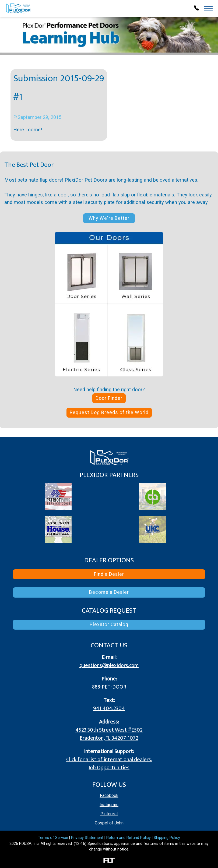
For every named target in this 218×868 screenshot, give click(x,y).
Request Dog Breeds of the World (109, 412)
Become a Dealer (109, 592)
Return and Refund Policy (129, 838)
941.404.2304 (109, 708)
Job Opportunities (109, 768)
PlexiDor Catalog (109, 624)
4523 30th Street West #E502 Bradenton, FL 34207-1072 (109, 734)
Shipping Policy (167, 838)
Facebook (109, 795)
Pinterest (109, 814)
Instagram (109, 805)
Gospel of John (109, 823)
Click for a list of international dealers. (109, 760)
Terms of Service (53, 838)
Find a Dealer (109, 574)
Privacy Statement (87, 838)
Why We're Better (109, 218)
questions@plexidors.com (109, 665)
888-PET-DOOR (109, 687)
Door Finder (109, 398)
